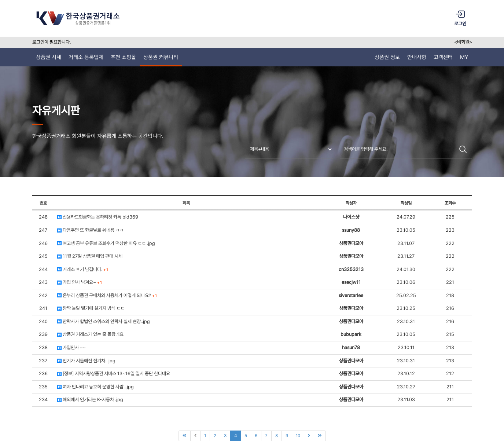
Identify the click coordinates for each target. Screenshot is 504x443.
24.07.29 (406, 217)
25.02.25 (406, 295)
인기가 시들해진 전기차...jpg (86, 361)
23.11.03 (406, 400)
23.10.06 (406, 282)
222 (450, 243)
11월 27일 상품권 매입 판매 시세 (90, 256)
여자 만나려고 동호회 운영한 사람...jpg (95, 387)
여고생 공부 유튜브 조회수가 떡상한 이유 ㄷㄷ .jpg (106, 243)
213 (450, 347)
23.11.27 (406, 256)
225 (450, 217)
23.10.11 (406, 347)
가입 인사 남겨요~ (79, 282)
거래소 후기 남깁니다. (82, 269)
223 (450, 230)
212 (450, 374)
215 (450, 334)
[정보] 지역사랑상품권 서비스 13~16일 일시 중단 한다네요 (114, 374)
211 (450, 387)
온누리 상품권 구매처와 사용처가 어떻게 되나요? (107, 295)
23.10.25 (406, 308)
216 (450, 308)
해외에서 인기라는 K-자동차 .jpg (90, 400)
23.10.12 (406, 374)
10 (298, 436)
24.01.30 (406, 269)
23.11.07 (406, 243)
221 (450, 282)
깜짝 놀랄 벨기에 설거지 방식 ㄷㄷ (91, 308)
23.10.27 (406, 387)
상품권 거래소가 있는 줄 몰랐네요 (90, 334)
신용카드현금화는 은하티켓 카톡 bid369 (98, 217)
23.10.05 (406, 230)
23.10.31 (406, 321)
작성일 (406, 203)
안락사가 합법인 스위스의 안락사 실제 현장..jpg (104, 321)
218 (450, 295)
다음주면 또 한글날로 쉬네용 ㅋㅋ (90, 230)
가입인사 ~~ (71, 347)
